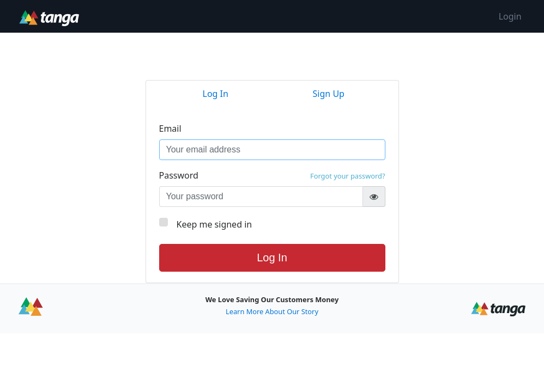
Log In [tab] (216, 94)
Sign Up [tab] (329, 94)
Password (272, 175)
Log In (272, 258)
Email (170, 128)
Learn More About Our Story (272, 311)
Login (510, 16)
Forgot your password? (347, 176)
